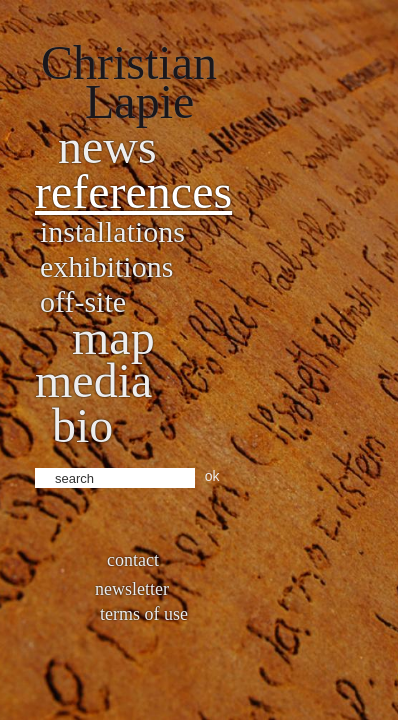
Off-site (83, 301)
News (107, 146)
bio (82, 425)
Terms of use (144, 614)
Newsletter (132, 589)
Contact (133, 560)
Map (113, 337)
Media (93, 380)
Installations (112, 231)
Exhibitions (106, 266)
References (133, 191)
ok (212, 476)
